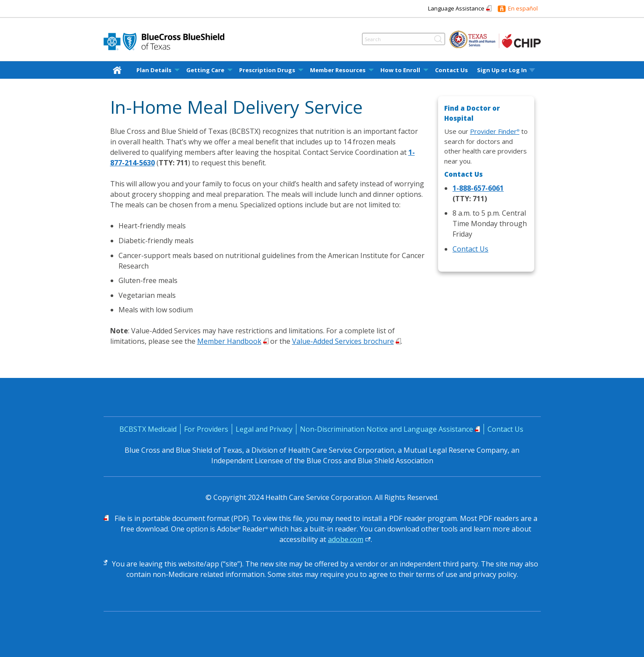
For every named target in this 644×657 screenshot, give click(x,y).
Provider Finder (495, 131)
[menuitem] (119, 70)
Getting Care (205, 70)
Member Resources (338, 70)
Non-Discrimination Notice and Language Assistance (386, 429)
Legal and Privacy (264, 429)
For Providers (206, 429)
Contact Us (451, 70)
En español (523, 8)
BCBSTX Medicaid (148, 429)
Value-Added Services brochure (343, 341)
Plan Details (154, 70)
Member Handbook (229, 341)
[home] (119, 70)
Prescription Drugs (267, 70)
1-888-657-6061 (478, 188)
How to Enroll (400, 70)
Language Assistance (456, 8)
